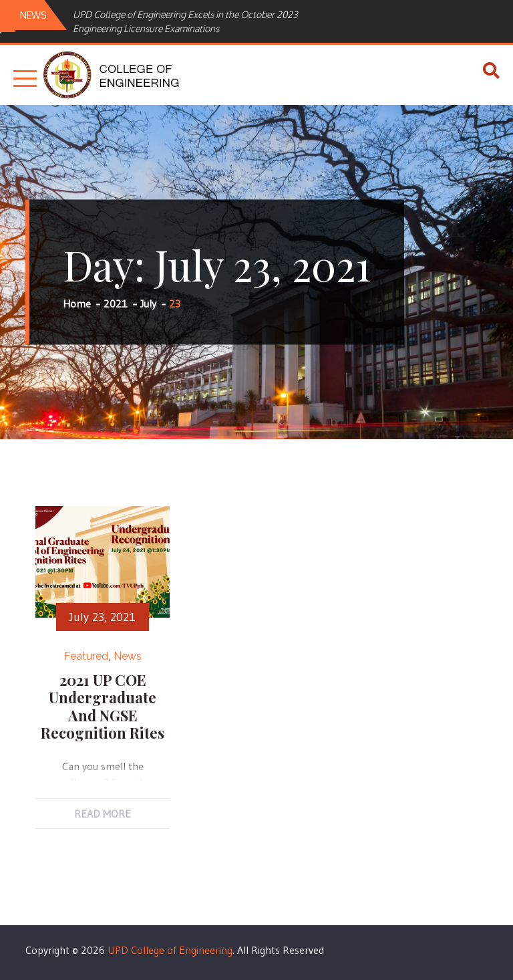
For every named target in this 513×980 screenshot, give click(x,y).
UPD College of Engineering (170, 950)
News (128, 656)
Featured (86, 656)
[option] (203, 21)
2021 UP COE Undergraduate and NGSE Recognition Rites (103, 706)
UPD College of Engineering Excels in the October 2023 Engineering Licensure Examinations (185, 21)
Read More (103, 814)
